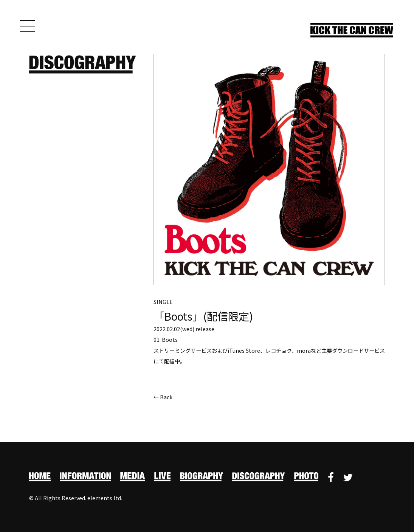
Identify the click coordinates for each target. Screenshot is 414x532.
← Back (163, 398)
